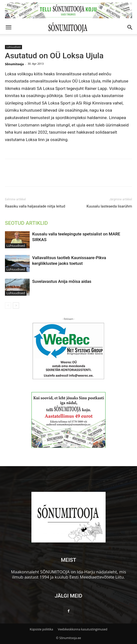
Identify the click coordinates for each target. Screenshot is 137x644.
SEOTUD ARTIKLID (26, 223)
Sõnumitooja (14, 64)
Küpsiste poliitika (41, 629)
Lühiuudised (13, 47)
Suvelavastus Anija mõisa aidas (62, 281)
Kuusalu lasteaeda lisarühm (109, 206)
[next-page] (16, 305)
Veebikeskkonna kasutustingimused (83, 629)
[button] (8, 27)
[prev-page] (8, 305)
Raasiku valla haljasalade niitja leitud (35, 206)
